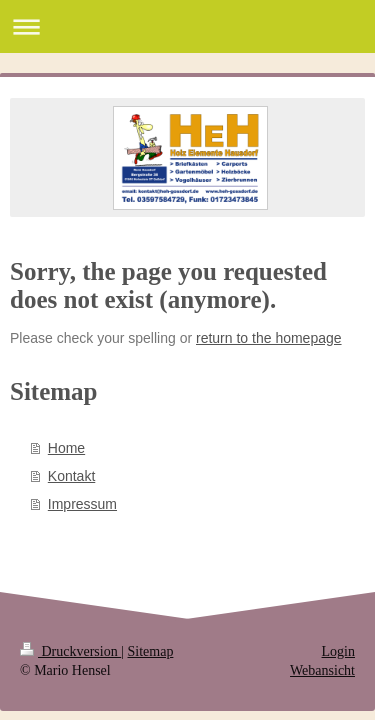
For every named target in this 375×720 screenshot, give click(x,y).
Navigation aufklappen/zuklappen (187, 26)
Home (66, 448)
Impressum (82, 504)
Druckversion (70, 651)
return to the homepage (269, 338)
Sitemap (151, 651)
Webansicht (322, 670)
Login (338, 651)
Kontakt (71, 476)
